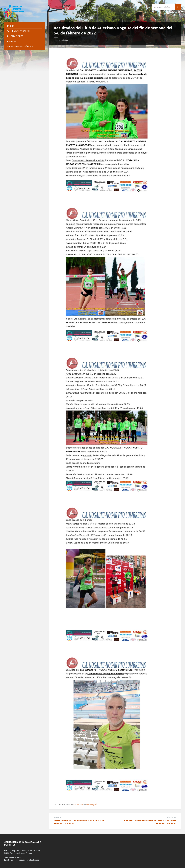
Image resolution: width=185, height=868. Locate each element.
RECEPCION (78, 804)
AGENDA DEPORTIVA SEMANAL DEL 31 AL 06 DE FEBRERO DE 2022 (150, 822)
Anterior (58, 817)
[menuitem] (25, 26)
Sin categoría (92, 804)
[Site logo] (14, 16)
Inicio (56, 40)
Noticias (64, 40)
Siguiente (172, 817)
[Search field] (166, 7)
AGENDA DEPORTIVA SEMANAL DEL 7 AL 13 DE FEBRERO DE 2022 (79, 822)
